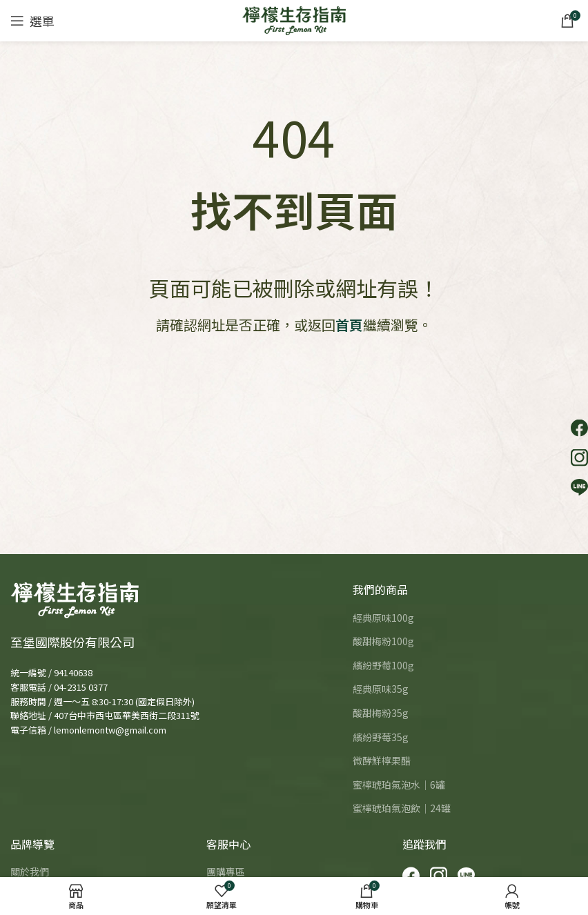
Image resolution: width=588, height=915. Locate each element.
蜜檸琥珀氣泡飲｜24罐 (402, 808)
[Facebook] (411, 876)
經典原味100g (383, 618)
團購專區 (226, 872)
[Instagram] (439, 876)
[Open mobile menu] (32, 21)
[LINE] (466, 876)
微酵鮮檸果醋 (382, 761)
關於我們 (30, 872)
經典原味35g (381, 689)
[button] (579, 428)
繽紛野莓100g (383, 666)
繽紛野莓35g (381, 737)
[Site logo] (294, 19)
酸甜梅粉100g (383, 641)
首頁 (349, 325)
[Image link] (75, 598)
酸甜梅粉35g (381, 713)
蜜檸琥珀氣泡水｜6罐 (399, 785)
